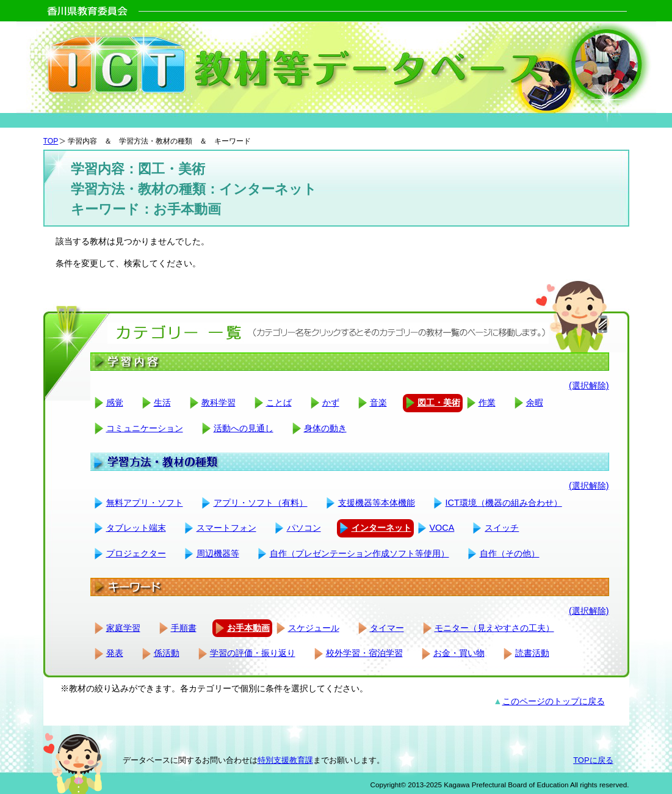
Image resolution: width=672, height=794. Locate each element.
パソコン (304, 528)
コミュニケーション (145, 428)
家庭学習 (123, 628)
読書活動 (532, 653)
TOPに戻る (593, 760)
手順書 (184, 628)
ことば (279, 402)
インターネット (381, 528)
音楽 (378, 402)
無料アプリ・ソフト (145, 503)
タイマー (387, 628)
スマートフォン (226, 528)
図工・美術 (439, 402)
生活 (162, 402)
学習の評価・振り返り (253, 653)
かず (331, 402)
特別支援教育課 (285, 760)
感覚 (115, 402)
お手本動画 (248, 628)
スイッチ (502, 528)
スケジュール (314, 628)
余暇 (535, 402)
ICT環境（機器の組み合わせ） (504, 503)
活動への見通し (244, 428)
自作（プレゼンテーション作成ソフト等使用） (359, 553)
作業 (487, 402)
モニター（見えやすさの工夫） (494, 628)
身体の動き (325, 428)
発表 (115, 653)
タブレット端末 (136, 528)
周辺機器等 (218, 553)
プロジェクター (136, 553)
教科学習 (219, 402)
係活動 (167, 653)
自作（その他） (510, 553)
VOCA (442, 528)
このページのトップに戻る (554, 701)
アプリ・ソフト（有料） (261, 503)
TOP (51, 141)
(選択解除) (589, 385)
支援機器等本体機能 (377, 503)
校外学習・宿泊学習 (364, 653)
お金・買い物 (459, 653)
